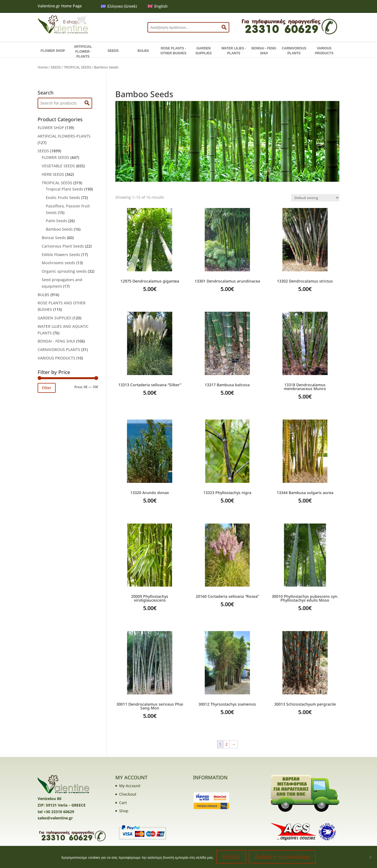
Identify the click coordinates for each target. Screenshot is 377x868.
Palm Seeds (56, 221)
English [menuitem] (161, 6)
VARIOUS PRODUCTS (324, 51)
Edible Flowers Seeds (61, 255)
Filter (47, 388)
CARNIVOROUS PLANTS (294, 51)
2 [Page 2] (227, 744)
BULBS (143, 51)
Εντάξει (232, 857)
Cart (123, 803)
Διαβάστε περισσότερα (283, 857)
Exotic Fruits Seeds (63, 197)
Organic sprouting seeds (64, 271)
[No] (370, 857)
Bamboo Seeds (59, 229)
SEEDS (113, 51)
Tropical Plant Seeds (64, 189)
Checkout (128, 794)
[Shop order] (315, 198)
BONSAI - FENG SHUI (264, 51)
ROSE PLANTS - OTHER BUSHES (173, 51)
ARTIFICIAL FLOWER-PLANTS (83, 52)
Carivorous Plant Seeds (63, 246)
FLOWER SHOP (53, 51)
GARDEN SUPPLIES (203, 51)
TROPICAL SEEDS (77, 67)
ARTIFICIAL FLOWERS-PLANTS (64, 136)
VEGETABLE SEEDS (58, 166)
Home (43, 67)
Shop (124, 811)
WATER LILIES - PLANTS (234, 51)
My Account (130, 786)
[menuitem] (119, 6)
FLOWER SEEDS (55, 157)
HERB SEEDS (53, 174)
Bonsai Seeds (54, 238)
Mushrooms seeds (58, 263)
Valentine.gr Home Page (60, 6)
